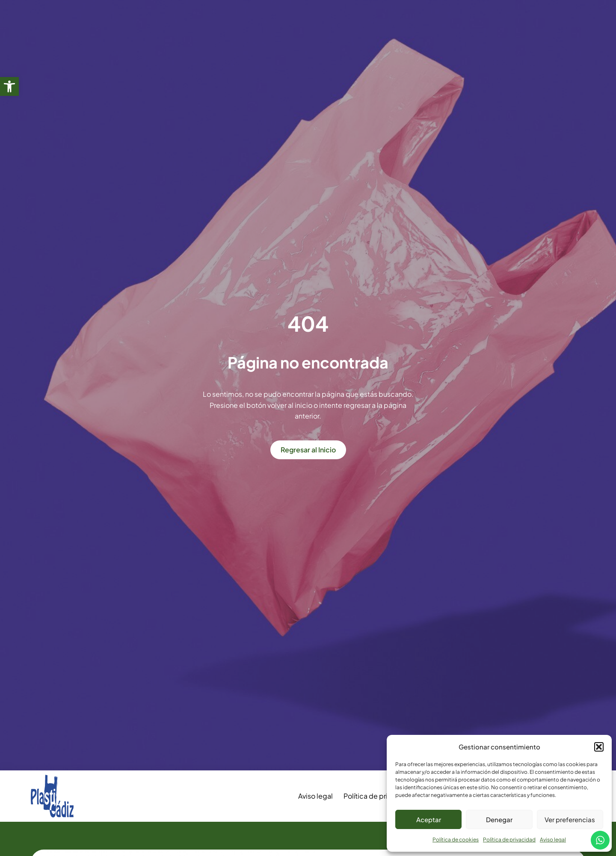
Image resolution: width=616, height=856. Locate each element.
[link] (9, 86)
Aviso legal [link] (553, 840)
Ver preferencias (570, 819)
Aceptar (429, 819)
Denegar (499, 819)
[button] (599, 747)
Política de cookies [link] (456, 840)
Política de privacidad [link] (509, 840)
